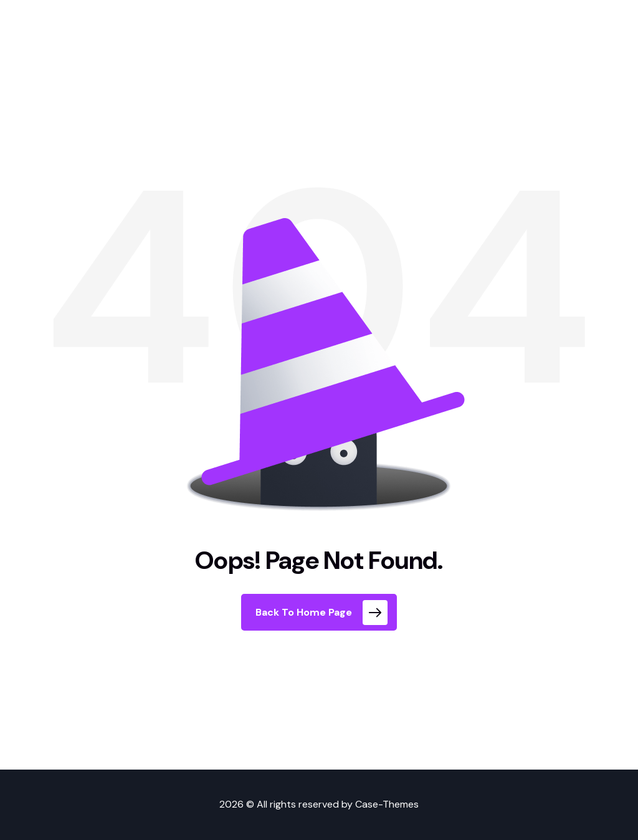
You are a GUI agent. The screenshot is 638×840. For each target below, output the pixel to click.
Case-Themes (387, 804)
